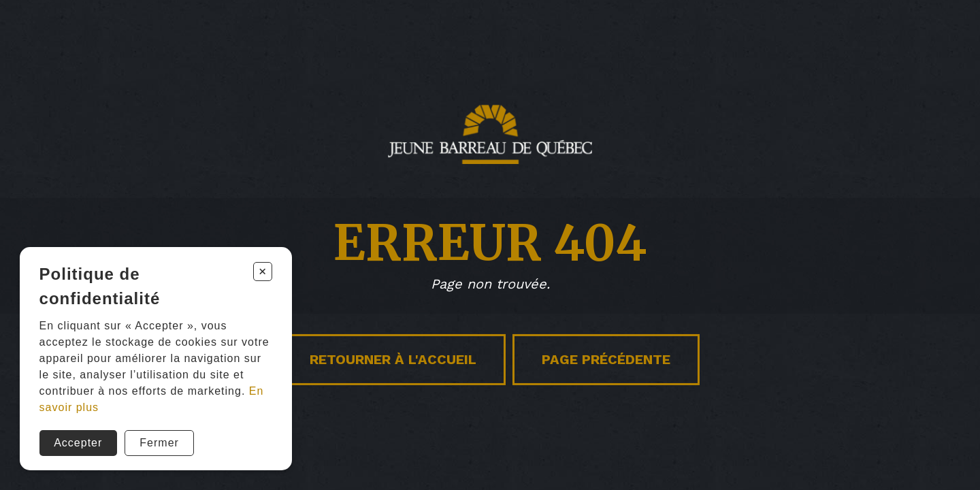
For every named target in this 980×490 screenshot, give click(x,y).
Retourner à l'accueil (393, 359)
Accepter (78, 443)
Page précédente (606, 359)
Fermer (159, 443)
